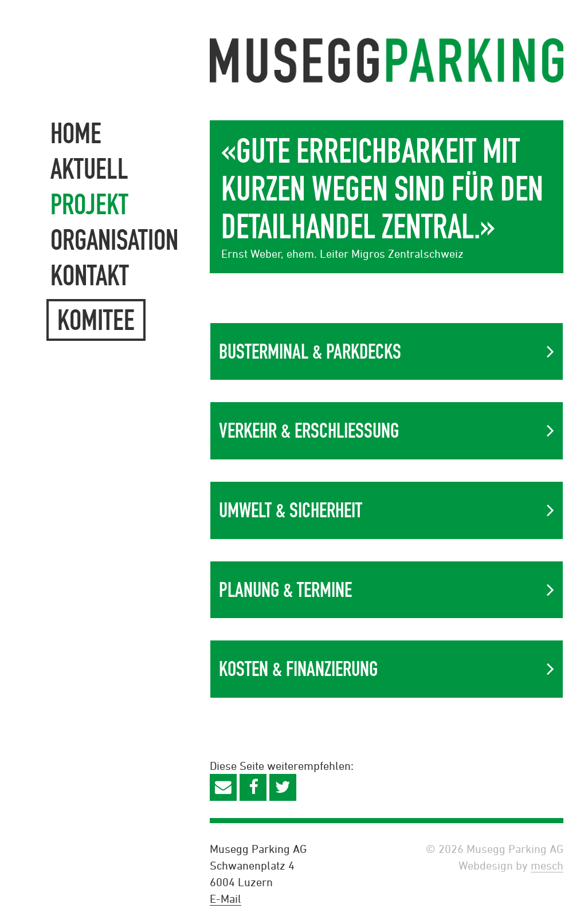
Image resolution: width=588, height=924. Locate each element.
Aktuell (89, 169)
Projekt (89, 204)
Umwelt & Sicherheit (291, 510)
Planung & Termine (285, 590)
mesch (547, 865)
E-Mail (226, 899)
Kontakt (90, 275)
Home (76, 133)
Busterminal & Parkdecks (310, 351)
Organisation (114, 240)
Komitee (96, 320)
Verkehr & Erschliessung (309, 430)
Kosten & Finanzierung (298, 669)
